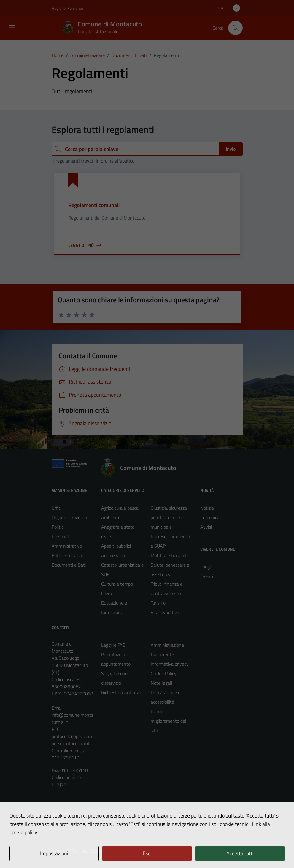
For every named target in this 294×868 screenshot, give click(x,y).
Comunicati (211, 517)
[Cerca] (235, 28)
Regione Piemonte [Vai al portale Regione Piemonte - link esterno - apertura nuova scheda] (67, 8)
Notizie (207, 508)
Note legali (161, 683)
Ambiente (111, 517)
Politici (58, 527)
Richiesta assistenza (121, 692)
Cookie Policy (164, 673)
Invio (231, 149)
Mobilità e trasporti (169, 555)
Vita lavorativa (165, 612)
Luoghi (207, 567)
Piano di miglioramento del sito (169, 721)
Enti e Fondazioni (69, 555)
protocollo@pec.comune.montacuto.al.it (72, 740)
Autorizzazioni (115, 555)
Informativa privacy (170, 664)
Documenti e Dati (69, 565)
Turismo (158, 603)
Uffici (57, 508)
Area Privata (64, 814)
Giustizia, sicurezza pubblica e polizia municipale (169, 517)
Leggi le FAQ (113, 645)
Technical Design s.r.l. (92, 851)
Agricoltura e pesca (120, 508)
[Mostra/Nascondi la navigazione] (12, 27)
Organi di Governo (69, 517)
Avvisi (206, 527)
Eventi (207, 576)
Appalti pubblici (116, 546)
